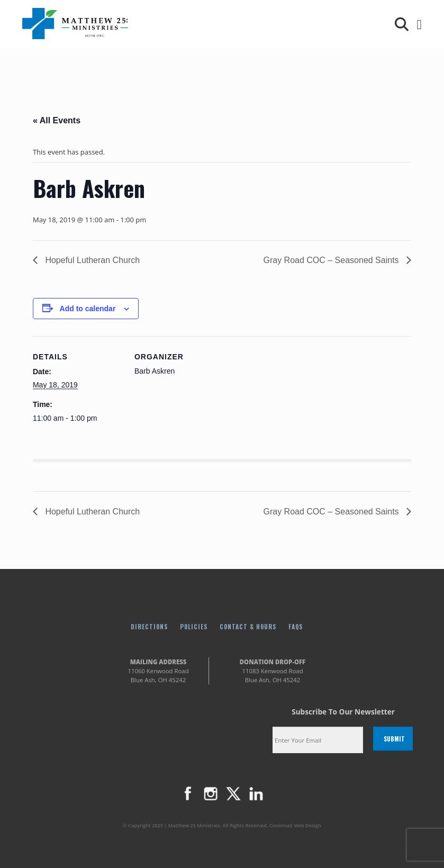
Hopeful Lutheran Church (91, 260)
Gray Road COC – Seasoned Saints (332, 260)
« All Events (57, 120)
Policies (194, 626)
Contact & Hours (248, 626)
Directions (149, 626)
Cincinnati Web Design (295, 825)
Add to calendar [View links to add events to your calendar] (88, 309)
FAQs (296, 626)
